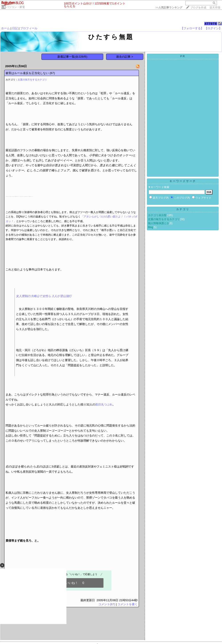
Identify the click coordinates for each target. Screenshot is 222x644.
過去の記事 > (125, 57)
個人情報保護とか (159, 223)
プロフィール (29, 28)
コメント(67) (107, 604)
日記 (15, 28)
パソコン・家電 (16, 7)
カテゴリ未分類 (157, 215)
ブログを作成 (198, 8)
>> (169, 8)
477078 (211, 24)
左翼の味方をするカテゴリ (32, 80)
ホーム (5, 28)
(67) (52, 73)
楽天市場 (215, 8)
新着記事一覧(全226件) (72, 57)
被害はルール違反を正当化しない (27, 73)
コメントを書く (128, 604)
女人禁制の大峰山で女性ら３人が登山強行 (44, 296)
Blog (151, 227)
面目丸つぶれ (104, 404)
